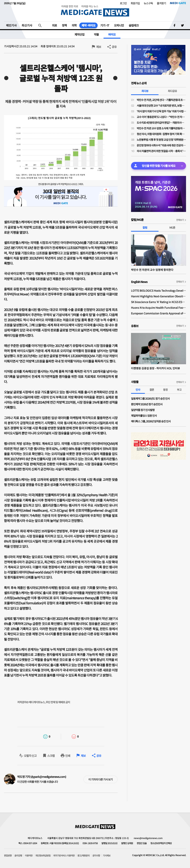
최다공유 (172, 91)
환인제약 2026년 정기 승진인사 (147, 404)
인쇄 (68, 756)
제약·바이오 (88, 25)
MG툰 (172, 227)
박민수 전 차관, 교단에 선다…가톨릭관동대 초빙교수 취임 (161, 100)
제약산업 (79, 34)
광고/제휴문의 (83, 855)
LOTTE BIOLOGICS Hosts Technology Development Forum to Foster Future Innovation (159, 291)
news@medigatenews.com (148, 838)
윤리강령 (18, 855)
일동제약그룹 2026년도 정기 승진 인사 (150, 398)
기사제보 (107, 855)
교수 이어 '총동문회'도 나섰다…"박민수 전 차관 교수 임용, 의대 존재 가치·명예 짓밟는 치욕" (161, 117)
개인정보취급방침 (43, 855)
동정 (165, 390)
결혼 (152, 390)
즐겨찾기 (161, 3)
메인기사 (11, 25)
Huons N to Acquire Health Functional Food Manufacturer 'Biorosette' (159, 308)
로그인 (123, 3)
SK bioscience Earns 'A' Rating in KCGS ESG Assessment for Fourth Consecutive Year (159, 302)
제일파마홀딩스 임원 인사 (144, 416)
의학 (74, 25)
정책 (64, 25)
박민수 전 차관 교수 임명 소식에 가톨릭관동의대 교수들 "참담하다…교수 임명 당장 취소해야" (161, 128)
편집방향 (8, 855)
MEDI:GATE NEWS (95, 11)
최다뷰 (145, 91)
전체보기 (180, 220)
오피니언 (119, 25)
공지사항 (96, 855)
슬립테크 (134, 25)
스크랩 (51, 756)
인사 (138, 390)
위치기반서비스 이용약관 (64, 855)
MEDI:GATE (178, 3)
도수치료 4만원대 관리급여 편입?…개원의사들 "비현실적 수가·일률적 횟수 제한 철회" (161, 123)
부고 (179, 390)
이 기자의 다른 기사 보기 (100, 779)
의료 (54, 25)
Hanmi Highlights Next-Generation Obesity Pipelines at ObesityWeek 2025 (159, 296)
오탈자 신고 (30, 756)
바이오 (112, 34)
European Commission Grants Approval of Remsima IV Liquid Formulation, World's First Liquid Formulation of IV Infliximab (159, 313)
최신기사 (27, 25)
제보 (99, 47)
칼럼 (145, 227)
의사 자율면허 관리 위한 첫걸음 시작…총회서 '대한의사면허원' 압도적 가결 (161, 151)
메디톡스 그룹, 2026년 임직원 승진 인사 (151, 421)
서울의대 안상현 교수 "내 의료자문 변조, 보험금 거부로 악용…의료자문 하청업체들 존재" (161, 105)
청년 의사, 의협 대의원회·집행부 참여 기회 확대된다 (161, 134)
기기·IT (105, 25)
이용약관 (29, 855)
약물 (96, 34)
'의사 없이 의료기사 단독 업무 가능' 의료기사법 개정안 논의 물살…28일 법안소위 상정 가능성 (161, 111)
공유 (114, 47)
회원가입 (135, 3)
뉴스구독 (148, 3)
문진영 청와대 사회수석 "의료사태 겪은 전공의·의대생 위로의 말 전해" (161, 145)
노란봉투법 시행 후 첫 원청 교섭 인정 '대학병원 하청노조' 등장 (161, 140)
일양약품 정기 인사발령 (143, 410)
